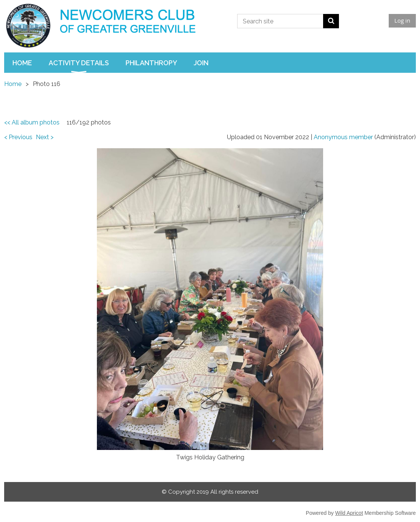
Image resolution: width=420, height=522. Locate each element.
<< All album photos (32, 122)
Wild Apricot (349, 513)
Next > (45, 137)
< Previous (18, 137)
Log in (402, 20)
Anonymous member (343, 137)
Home (13, 84)
